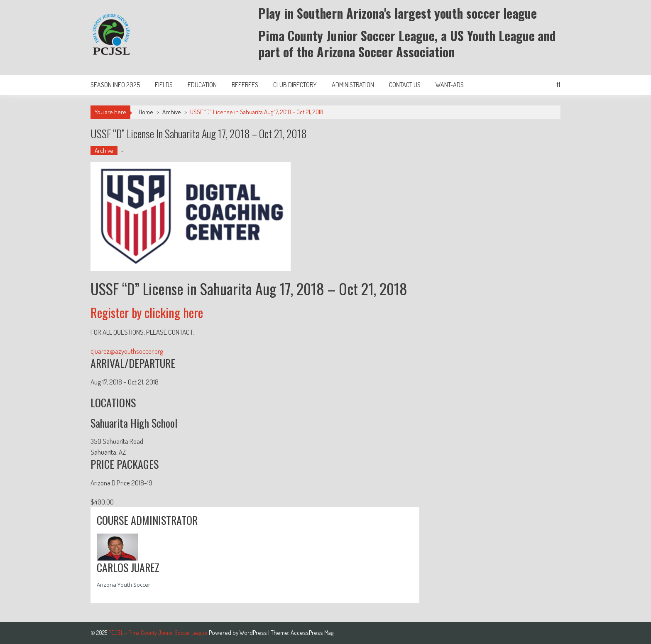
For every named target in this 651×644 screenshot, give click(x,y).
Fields (164, 85)
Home (146, 112)
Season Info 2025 (115, 85)
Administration (353, 85)
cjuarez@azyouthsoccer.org (127, 351)
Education (202, 85)
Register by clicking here (147, 312)
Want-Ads (450, 85)
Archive (172, 112)
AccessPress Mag (312, 633)
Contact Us (405, 85)
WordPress (254, 633)
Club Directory (295, 85)
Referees (245, 85)
